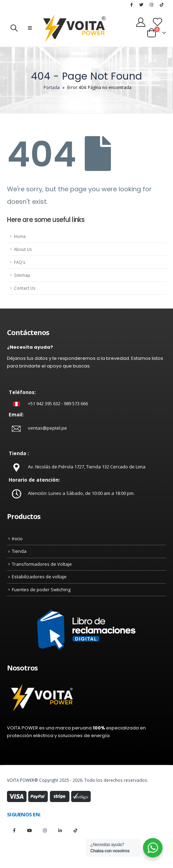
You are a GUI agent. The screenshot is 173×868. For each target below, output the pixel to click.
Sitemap (22, 275)
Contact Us (25, 288)
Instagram (45, 830)
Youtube (29, 830)
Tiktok (76, 830)
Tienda (19, 551)
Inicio (17, 539)
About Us (23, 249)
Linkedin (60, 830)
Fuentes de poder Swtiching (41, 589)
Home (20, 236)
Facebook (14, 830)
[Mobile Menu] (30, 28)
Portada (52, 87)
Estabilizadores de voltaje (39, 577)
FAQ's (20, 262)
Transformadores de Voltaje (42, 564)
